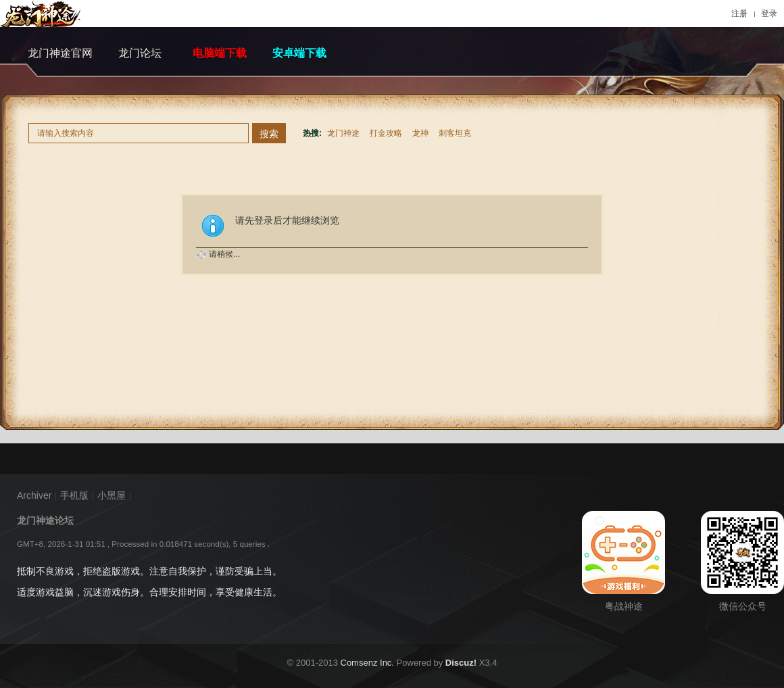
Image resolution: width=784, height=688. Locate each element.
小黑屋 (112, 495)
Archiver (34, 495)
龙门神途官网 (60, 53)
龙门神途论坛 (45, 520)
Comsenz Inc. (367, 663)
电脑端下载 (220, 53)
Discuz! (461, 663)
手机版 (74, 495)
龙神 (420, 133)
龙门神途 (343, 133)
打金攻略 (386, 133)
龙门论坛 (140, 53)
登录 (769, 14)
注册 (739, 14)
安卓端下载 (299, 53)
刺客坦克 (455, 133)
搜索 (269, 134)
